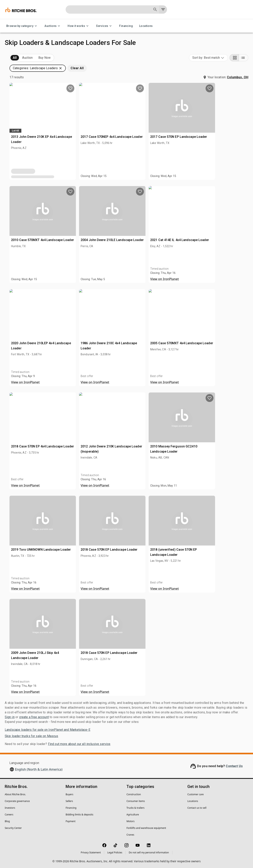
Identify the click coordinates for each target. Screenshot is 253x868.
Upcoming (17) (21, 58)
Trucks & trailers (135, 808)
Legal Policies (115, 852)
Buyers (69, 794)
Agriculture (133, 815)
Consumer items (136, 801)
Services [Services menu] (104, 26)
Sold (53, 58)
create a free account (34, 717)
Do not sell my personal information (149, 852)
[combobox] (208, 58)
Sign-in (10, 717)
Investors (10, 808)
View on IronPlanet (210, 279)
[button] (37, 74)
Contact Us (234, 766)
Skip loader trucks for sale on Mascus (32, 736)
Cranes (130, 835)
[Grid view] (234, 58)
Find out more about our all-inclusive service (79, 744)
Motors (130, 821)
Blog (7, 821)
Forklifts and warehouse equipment (146, 828)
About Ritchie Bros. (15, 794)
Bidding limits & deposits (79, 815)
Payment (71, 821)
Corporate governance (17, 801)
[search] (65, 289)
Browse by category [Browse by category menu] (22, 26)
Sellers (69, 801)
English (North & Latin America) (39, 769)
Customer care (195, 794)
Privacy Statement (91, 852)
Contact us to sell (197, 808)
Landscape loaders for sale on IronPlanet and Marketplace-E (48, 730)
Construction (134, 794)
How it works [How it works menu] (79, 26)
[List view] (244, 58)
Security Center (13, 828)
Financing (126, 26)
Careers (9, 815)
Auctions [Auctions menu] (53, 26)
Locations (146, 26)
